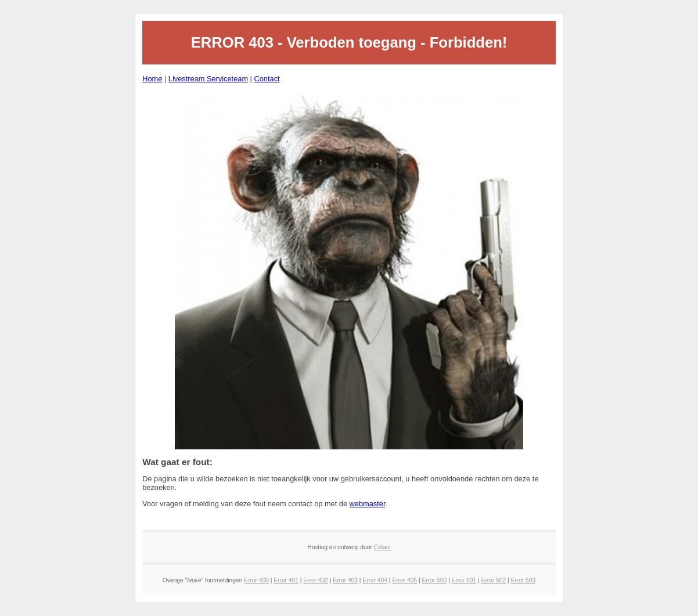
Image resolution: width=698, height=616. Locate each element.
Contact (267, 79)
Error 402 (316, 580)
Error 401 (286, 580)
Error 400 (256, 580)
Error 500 (434, 580)
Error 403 (345, 580)
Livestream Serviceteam (208, 79)
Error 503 (523, 580)
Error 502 (493, 580)
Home (152, 79)
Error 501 (464, 580)
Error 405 (404, 580)
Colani (382, 547)
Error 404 (375, 580)
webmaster (368, 504)
